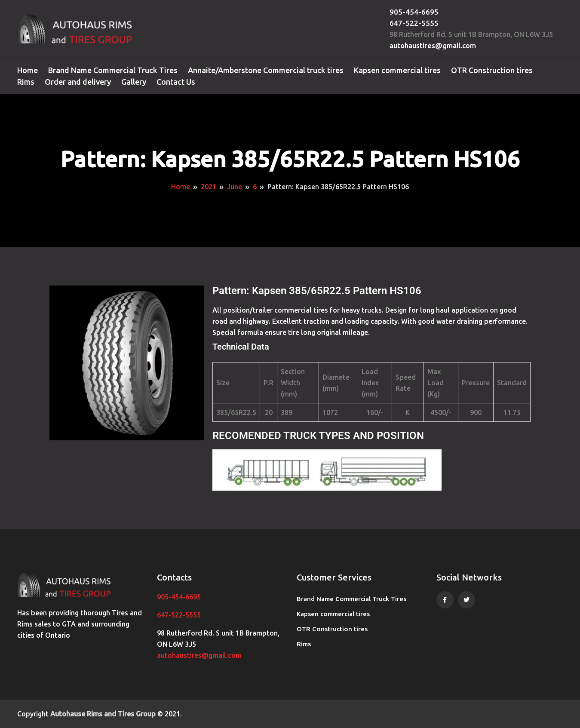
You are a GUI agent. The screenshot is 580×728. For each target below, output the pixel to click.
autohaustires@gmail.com (433, 45)
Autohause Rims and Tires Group (103, 714)
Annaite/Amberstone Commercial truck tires (266, 70)
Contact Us (176, 82)
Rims (26, 82)
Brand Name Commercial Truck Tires (113, 70)
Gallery (134, 82)
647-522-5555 (414, 23)
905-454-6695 (414, 12)
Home (28, 70)
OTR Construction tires (492, 70)
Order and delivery (78, 82)
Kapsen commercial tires (397, 70)
